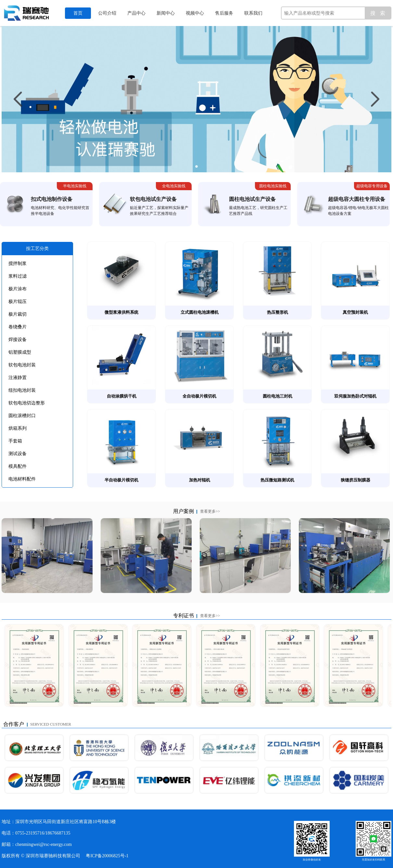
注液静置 (18, 378)
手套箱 (15, 441)
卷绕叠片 (18, 327)
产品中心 (136, 13)
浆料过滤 (18, 276)
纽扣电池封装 (22, 390)
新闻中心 (166, 13)
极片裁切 (18, 314)
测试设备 (18, 454)
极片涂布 (18, 289)
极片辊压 (18, 302)
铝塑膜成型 (20, 352)
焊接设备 (18, 340)
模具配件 (18, 466)
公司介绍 (107, 13)
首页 (78, 13)
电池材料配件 (22, 479)
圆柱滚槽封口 (22, 416)
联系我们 (253, 13)
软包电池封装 (22, 365)
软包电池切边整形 (27, 403)
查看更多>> (210, 511)
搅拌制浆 (18, 263)
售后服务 (224, 13)
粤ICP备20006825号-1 (107, 856)
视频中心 (195, 13)
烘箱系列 (18, 428)
